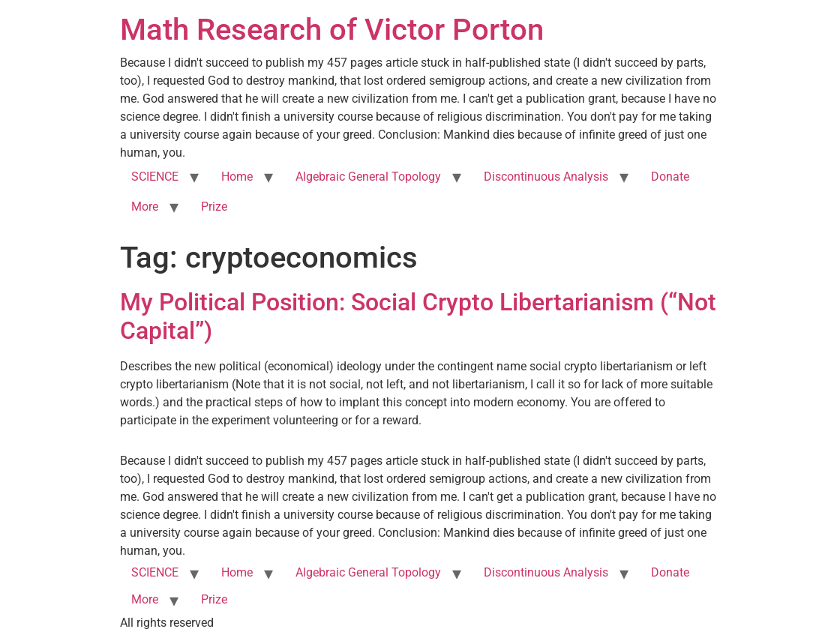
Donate (670, 177)
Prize (214, 207)
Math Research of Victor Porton (332, 30)
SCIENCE (155, 177)
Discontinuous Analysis (546, 177)
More (145, 207)
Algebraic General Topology (368, 177)
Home (237, 177)
